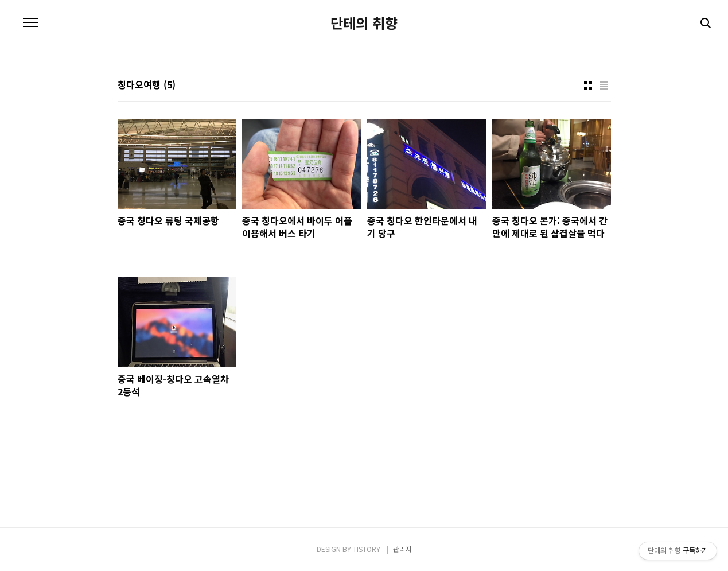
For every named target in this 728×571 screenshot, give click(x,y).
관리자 (402, 549)
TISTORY (367, 549)
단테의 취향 (364, 23)
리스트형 (604, 86)
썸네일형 (588, 86)
